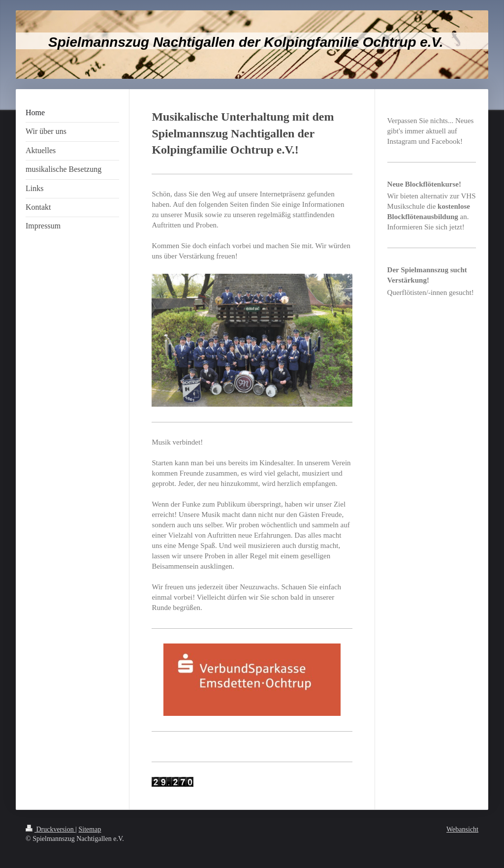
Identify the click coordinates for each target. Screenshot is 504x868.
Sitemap (90, 829)
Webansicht (462, 829)
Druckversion (50, 829)
